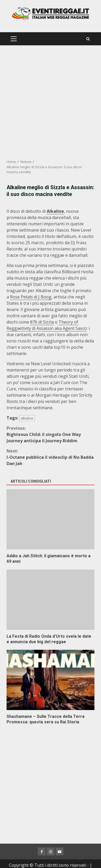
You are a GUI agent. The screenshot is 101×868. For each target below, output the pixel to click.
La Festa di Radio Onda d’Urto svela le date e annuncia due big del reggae (50, 600)
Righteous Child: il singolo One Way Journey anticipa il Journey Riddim (50, 434)
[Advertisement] (50, 102)
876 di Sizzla (42, 322)
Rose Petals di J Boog (31, 297)
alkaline (27, 418)
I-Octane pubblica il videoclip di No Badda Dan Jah (50, 457)
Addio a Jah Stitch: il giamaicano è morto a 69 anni (50, 519)
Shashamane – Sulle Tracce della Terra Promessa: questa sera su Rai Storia (50, 680)
